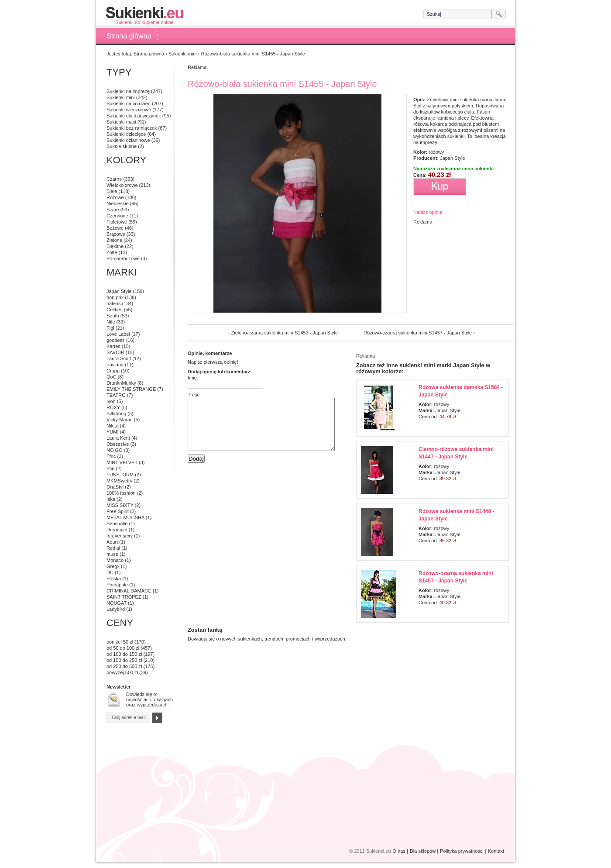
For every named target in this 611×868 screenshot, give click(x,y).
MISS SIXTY (120, 505)
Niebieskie (118, 203)
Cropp (113, 371)
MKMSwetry (119, 481)
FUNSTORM (120, 475)
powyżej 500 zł (122, 672)
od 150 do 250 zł (124, 660)
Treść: (194, 395)
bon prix (115, 297)
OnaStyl (115, 487)
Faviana (115, 365)
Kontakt (496, 851)
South (113, 316)
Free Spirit (118, 511)
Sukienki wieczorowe (129, 110)
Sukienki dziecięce (126, 134)
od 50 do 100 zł (123, 648)
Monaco (115, 560)
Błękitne (115, 246)
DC (110, 572)
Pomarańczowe (123, 258)
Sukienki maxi (121, 122)
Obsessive (118, 444)
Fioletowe (117, 222)
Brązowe (116, 234)
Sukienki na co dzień (129, 103)
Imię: (193, 378)
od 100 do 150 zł (124, 654)
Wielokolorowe (122, 185)
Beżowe (115, 228)
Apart (112, 542)
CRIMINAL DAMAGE (129, 591)
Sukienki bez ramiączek (132, 128)
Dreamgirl (117, 530)
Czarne (114, 179)
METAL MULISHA (125, 517)
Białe (112, 191)
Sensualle (117, 524)
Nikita (113, 426)
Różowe (115, 197)
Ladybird (116, 609)
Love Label (118, 334)
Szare (113, 210)
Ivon (111, 401)
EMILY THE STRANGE (131, 389)
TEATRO (116, 395)
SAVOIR (115, 352)
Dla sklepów (423, 851)
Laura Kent (118, 438)
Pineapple (117, 585)
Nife (111, 322)
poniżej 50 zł (120, 642)
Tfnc (111, 456)
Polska (114, 579)
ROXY (113, 407)
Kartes (113, 346)
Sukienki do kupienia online (144, 15)
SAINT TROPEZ (124, 597)
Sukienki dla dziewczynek (134, 116)
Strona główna (129, 36)
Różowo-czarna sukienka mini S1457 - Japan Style (418, 333)
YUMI (113, 432)
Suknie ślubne (122, 146)
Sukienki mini (183, 54)
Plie (110, 468)
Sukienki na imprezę (128, 91)
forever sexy (120, 536)
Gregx (113, 566)
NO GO (115, 450)
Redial (113, 548)
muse (112, 554)
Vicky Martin (120, 420)
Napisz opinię (428, 212)
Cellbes (115, 310)
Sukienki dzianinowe (128, 140)
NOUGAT (117, 603)
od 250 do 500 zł (124, 666)
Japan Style (452, 158)
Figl (110, 328)
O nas (399, 851)
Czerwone (117, 216)
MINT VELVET (122, 462)
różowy (436, 152)
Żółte (112, 252)
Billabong (116, 413)
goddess (116, 340)
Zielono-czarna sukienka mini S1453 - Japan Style (284, 333)
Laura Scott (119, 358)
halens (113, 303)
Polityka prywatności (462, 851)
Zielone (114, 240)
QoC (112, 377)
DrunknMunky (121, 383)
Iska (111, 499)
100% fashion (121, 493)
